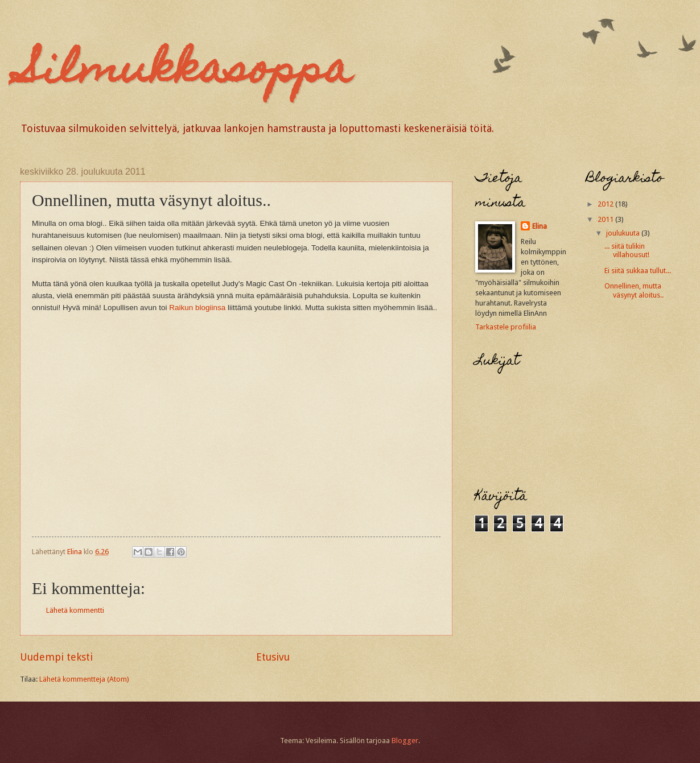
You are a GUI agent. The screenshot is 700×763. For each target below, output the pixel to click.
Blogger (405, 741)
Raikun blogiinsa (197, 308)
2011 (606, 219)
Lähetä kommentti (75, 610)
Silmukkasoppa (186, 72)
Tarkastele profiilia (506, 327)
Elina (540, 226)
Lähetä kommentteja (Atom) (84, 679)
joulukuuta (624, 233)
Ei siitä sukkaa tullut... (638, 271)
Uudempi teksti (56, 657)
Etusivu (273, 657)
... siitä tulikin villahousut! (627, 250)
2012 (606, 204)
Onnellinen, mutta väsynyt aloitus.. (634, 290)
